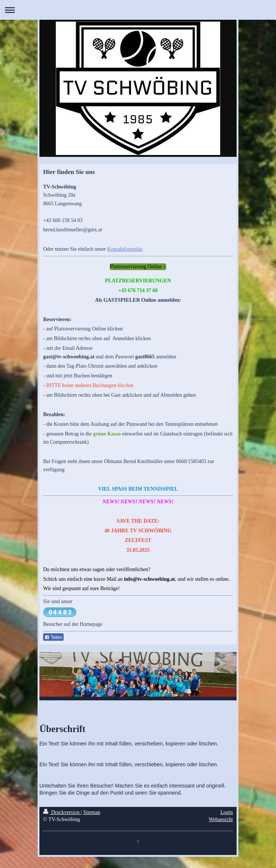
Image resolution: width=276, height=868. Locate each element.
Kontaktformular (124, 249)
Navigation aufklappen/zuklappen (138, 10)
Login (227, 812)
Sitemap (92, 812)
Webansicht (221, 819)
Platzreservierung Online (136, 267)
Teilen (53, 637)
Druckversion (62, 812)
